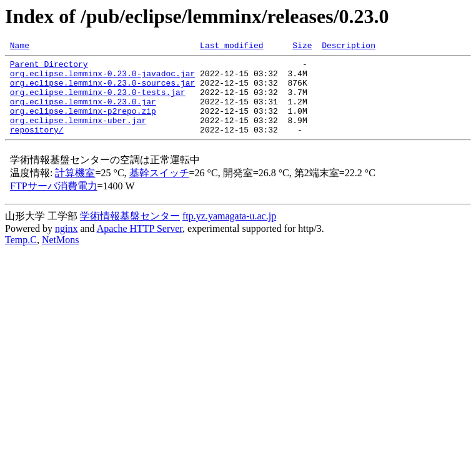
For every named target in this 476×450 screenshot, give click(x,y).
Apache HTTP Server (140, 245)
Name (20, 47)
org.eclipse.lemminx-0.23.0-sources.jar (102, 90)
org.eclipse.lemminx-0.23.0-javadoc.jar (102, 79)
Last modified (231, 47)
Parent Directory (49, 67)
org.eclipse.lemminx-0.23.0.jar (83, 112)
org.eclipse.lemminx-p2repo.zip (83, 124)
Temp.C (21, 257)
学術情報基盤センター (130, 233)
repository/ (37, 146)
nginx (66, 245)
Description (349, 47)
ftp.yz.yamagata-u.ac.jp (229, 233)
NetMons (61, 257)
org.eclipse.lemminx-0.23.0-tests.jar (98, 101)
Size (302, 47)
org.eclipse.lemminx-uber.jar (78, 135)
